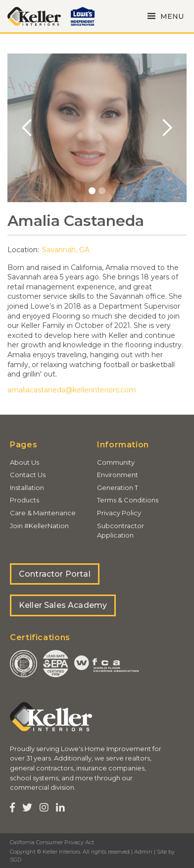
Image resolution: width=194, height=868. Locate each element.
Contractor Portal (55, 574)
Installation (27, 488)
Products (24, 500)
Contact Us (28, 475)
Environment (118, 475)
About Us (24, 462)
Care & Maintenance (43, 513)
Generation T (118, 488)
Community (116, 462)
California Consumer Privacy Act (52, 842)
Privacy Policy (119, 513)
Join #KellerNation (39, 526)
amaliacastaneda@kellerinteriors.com (72, 390)
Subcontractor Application (121, 531)
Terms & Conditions (128, 500)
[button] (164, 16)
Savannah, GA (66, 250)
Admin (143, 852)
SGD (16, 860)
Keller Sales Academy (63, 605)
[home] (34, 16)
